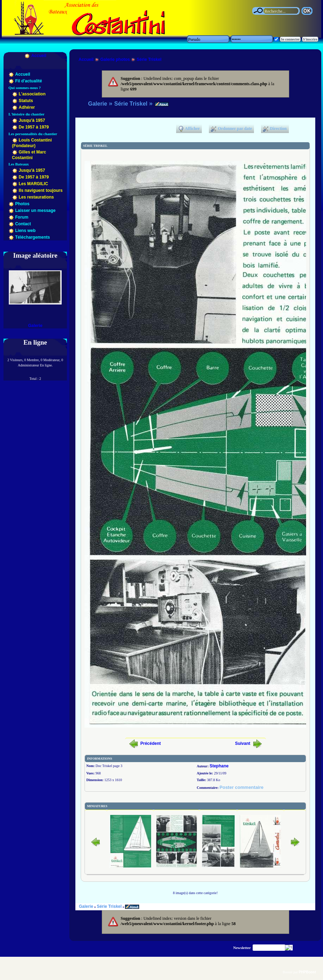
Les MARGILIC (33, 184)
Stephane (219, 766)
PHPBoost (307, 972)
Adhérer (27, 107)
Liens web (25, 231)
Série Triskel (149, 59)
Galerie (35, 326)
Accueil (39, 56)
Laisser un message (35, 211)
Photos (22, 204)
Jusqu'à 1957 (32, 120)
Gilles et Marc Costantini (29, 155)
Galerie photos (115, 59)
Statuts (26, 101)
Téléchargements (33, 237)
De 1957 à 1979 (34, 127)
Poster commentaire (241, 787)
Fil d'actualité (29, 81)
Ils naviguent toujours (41, 190)
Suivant (243, 743)
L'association (32, 94)
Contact (23, 224)
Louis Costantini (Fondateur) (32, 143)
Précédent (151, 743)
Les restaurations (36, 197)
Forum (22, 217)
